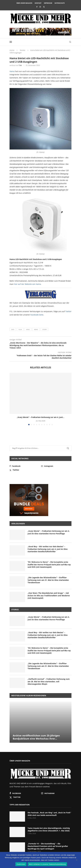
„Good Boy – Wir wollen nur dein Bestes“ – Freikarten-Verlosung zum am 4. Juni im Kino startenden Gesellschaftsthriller (48, 549)
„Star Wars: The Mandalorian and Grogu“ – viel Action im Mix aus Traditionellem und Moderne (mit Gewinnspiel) (49, 595)
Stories (23, 50)
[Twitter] (44, 7)
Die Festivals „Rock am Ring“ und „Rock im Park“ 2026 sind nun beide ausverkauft (49, 814)
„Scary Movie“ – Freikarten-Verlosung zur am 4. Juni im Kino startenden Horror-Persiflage (49, 532)
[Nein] (76, 860)
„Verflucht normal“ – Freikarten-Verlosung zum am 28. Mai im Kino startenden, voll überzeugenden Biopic (49, 681)
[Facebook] (37, 7)
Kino (28, 329)
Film (20, 329)
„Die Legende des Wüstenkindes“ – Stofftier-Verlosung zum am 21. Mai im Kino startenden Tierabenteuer (48, 580)
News (36, 329)
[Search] (70, 42)
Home (12, 50)
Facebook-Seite (37, 315)
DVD (13, 329)
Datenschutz (60, 3)
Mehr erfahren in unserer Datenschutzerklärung (47, 864)
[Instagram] (40, 7)
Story (44, 329)
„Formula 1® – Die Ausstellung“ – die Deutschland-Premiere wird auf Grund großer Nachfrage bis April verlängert (48, 846)
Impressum (48, 3)
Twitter (68, 311)
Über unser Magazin (24, 3)
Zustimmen (21, 864)
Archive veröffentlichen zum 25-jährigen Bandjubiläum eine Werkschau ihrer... (36, 737)
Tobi (20, 65)
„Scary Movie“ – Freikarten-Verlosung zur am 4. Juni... (40, 417)
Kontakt (38, 3)
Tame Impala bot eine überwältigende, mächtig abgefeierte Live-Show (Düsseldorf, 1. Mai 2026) (49, 829)
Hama (12, 71)
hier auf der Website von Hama (27, 284)
